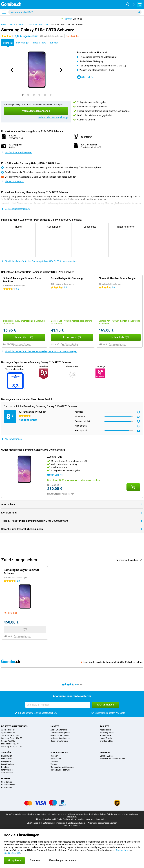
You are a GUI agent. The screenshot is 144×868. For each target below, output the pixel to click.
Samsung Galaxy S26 (10, 735)
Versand (54, 764)
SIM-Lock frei (85, 77)
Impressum (61, 823)
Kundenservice (59, 752)
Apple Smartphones (59, 730)
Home (4, 24)
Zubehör (6, 752)
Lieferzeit (54, 762)
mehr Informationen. (100, 819)
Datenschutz (7, 788)
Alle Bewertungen (11, 439)
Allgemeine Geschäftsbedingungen (102, 823)
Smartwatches (7, 770)
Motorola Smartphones (60, 738)
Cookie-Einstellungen (77, 823)
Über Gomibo (7, 782)
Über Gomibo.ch (34, 823)
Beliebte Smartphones (14, 726)
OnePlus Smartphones (60, 735)
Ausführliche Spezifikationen (17, 152)
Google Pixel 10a (8, 741)
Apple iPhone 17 (8, 730)
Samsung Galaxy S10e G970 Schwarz (67, 24)
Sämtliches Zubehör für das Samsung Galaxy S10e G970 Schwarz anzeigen (39, 261)
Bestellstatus (56, 759)
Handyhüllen (7, 756)
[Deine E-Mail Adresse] (58, 705)
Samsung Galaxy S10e (39, 24)
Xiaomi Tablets (106, 735)
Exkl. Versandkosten (69, 344)
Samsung (22, 24)
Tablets (104, 726)
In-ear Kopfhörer (8, 764)
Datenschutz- (123, 850)
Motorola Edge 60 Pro (10, 744)
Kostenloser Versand (22, 344)
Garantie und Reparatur (60, 770)
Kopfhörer (5, 767)
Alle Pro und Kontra (12, 181)
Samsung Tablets (107, 733)
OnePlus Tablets (107, 741)
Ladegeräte (6, 762)
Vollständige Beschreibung (16, 209)
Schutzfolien (6, 759)
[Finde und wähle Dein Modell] (75, 12)
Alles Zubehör (7, 773)
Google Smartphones (59, 741)
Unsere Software (8, 785)
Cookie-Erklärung (12, 853)
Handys (55, 726)
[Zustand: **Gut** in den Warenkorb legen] (133, 487)
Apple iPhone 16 (8, 733)
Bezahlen (54, 756)
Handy (12, 24)
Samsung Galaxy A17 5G (12, 747)
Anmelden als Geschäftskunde (113, 759)
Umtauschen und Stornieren (62, 767)
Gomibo (6, 778)
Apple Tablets (105, 730)
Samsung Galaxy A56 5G (12, 738)
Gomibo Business (107, 756)
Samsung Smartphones (60, 733)
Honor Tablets (106, 738)
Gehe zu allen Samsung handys (53, 117)
